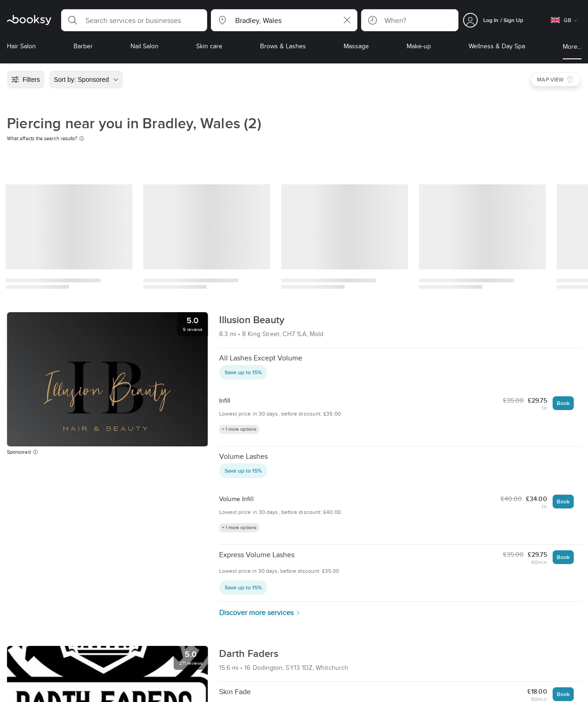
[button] (134, 20)
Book (563, 403)
